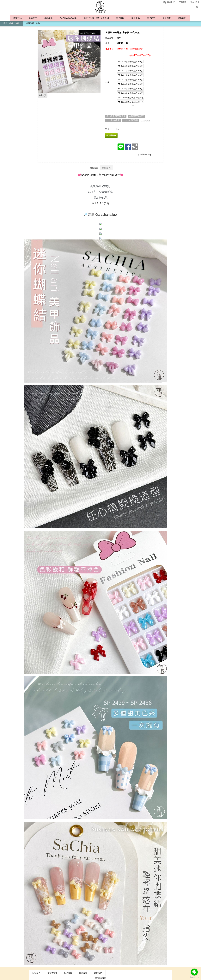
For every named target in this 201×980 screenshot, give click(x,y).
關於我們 (36, 973)
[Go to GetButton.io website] (194, 977)
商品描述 (94, 168)
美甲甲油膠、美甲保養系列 (96, 18)
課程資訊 (182, 18)
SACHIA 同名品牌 (68, 18)
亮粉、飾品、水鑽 (11, 23)
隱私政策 (83, 973)
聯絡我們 (98, 973)
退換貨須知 (52, 973)
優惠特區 (48, 18)
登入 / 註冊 (195, 2)
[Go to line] (194, 972)
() (169, 2)
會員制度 (167, 18)
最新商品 (33, 18)
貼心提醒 (68, 973)
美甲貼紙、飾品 (33, 23)
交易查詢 (183, 2)
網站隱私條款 (100, 978)
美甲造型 (151, 18)
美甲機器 (120, 18)
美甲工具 (136, 18)
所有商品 (17, 18)
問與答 (107, 168)
